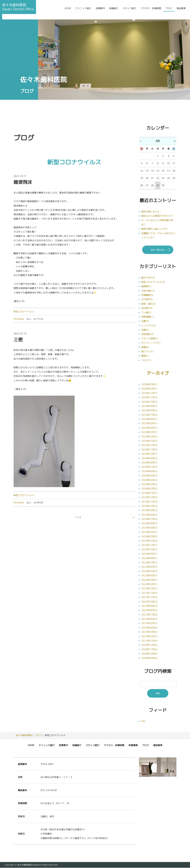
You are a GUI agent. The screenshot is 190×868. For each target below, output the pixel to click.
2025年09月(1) (149, 406)
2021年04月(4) (149, 628)
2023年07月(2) (149, 519)
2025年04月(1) (149, 428)
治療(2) (145, 321)
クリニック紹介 (83, 11)
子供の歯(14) (148, 291)
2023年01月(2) (149, 541)
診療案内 (100, 11)
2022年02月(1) (149, 584)
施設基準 (181, 11)
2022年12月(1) (149, 545)
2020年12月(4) (149, 645)
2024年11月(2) (149, 450)
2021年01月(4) (149, 641)
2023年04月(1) (149, 532)
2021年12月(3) (149, 593)
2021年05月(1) (149, 623)
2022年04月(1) (149, 576)
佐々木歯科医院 (24, 736)
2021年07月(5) (149, 615)
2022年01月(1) (149, 589)
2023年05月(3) (149, 528)
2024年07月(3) (149, 467)
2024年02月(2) (149, 489)
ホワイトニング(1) (151, 343)
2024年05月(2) (149, 476)
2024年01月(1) (149, 493)
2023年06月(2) (149, 524)
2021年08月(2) (149, 610)
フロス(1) (146, 360)
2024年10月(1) (149, 454)
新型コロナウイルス (24, 312)
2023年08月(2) (149, 515)
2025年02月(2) (149, 437)
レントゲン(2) (148, 325)
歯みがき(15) (148, 278)
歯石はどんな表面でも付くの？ (157, 216)
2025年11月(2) (149, 398)
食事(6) (145, 347)
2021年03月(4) (149, 632)
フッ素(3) (146, 312)
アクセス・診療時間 (151, 11)
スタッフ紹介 (129, 11)
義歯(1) (145, 356)
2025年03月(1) (149, 432)
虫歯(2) (145, 330)
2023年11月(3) (149, 502)
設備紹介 (114, 11)
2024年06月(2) (149, 471)
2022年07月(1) (149, 563)
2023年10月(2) (149, 506)
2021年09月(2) (149, 606)
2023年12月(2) (149, 498)
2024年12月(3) (149, 445)
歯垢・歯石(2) (148, 304)
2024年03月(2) (149, 484)
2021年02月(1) (149, 636)
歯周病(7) (146, 286)
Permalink (19, 319)
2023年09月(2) (149, 511)
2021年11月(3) (149, 597)
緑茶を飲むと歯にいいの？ (155, 229)
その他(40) (147, 299)
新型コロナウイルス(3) (153, 282)
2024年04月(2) (149, 480)
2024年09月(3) (149, 458)
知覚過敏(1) (147, 317)
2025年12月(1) (149, 393)
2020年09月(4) (149, 658)
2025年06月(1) (149, 419)
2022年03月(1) (149, 580)
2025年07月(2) (149, 415)
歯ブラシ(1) (147, 351)
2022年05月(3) (149, 571)
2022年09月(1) (149, 554)
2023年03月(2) (149, 537)
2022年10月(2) (149, 550)
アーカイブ (158, 373)
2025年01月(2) (149, 441)
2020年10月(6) (149, 654)
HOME (68, 11)
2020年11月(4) (149, 649)
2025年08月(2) (149, 411)
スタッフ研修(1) (150, 338)
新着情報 (133, 745)
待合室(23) (147, 308)
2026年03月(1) (149, 384)
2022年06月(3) (149, 567)
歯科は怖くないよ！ (152, 212)
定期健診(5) (147, 295)
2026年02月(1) (149, 389)
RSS (143, 721)
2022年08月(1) (149, 558)
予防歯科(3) (147, 334)
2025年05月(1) (149, 424)
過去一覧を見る (158, 250)
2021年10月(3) (149, 602)
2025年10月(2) (149, 402)
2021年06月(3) (149, 619)
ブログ (169, 11)
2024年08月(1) (149, 463)
